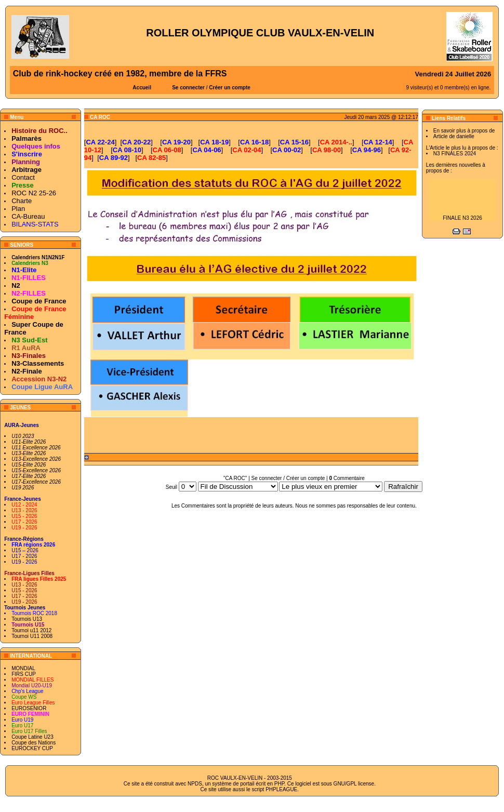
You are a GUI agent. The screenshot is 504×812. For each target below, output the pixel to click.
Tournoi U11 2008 (32, 636)
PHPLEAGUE (281, 789)
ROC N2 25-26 (34, 193)
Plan (18, 209)
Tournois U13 (27, 619)
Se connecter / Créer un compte (288, 478)
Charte (22, 201)
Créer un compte (229, 88)
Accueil (142, 88)
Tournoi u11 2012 (31, 630)
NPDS (195, 784)
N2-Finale (27, 371)
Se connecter (188, 88)
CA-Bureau (28, 216)
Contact (23, 177)
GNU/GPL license (354, 784)
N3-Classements (38, 363)
